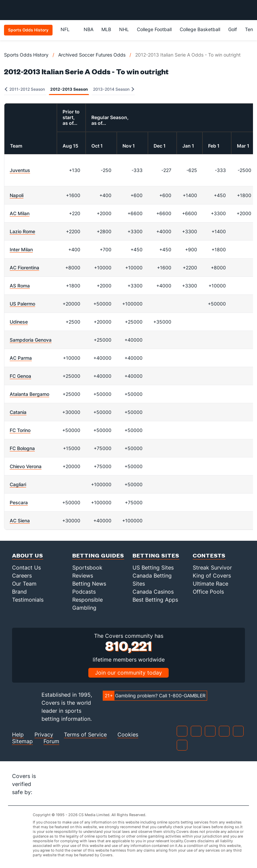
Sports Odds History (26, 55)
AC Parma (21, 358)
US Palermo (22, 304)
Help (18, 735)
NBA (89, 29)
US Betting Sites (153, 568)
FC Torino (20, 430)
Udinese (19, 322)
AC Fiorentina (24, 268)
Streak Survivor (212, 568)
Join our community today (128, 673)
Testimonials (28, 600)
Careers (22, 576)
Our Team (24, 584)
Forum (51, 741)
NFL (68, 29)
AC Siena (20, 520)
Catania (18, 412)
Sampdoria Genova (31, 340)
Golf (233, 29)
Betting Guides (98, 555)
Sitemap (22, 741)
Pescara (19, 502)
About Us (28, 555)
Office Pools (208, 592)
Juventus (20, 170)
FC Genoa (20, 376)
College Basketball (200, 29)
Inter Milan (21, 249)
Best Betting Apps (155, 600)
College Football (154, 29)
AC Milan (20, 213)
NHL (124, 29)
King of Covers (212, 576)
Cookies (128, 735)
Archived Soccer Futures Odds (92, 55)
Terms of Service (85, 735)
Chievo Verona (26, 466)
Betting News (89, 584)
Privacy (44, 735)
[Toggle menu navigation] (248, 10)
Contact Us (26, 568)
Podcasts (84, 592)
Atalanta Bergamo (29, 394)
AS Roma (20, 286)
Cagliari (18, 484)
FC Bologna (22, 448)
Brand (19, 592)
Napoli (17, 195)
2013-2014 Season (114, 89)
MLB (106, 29)
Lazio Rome (22, 231)
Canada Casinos (153, 592)
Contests (209, 555)
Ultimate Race (210, 584)
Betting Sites (156, 555)
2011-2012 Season (25, 89)
